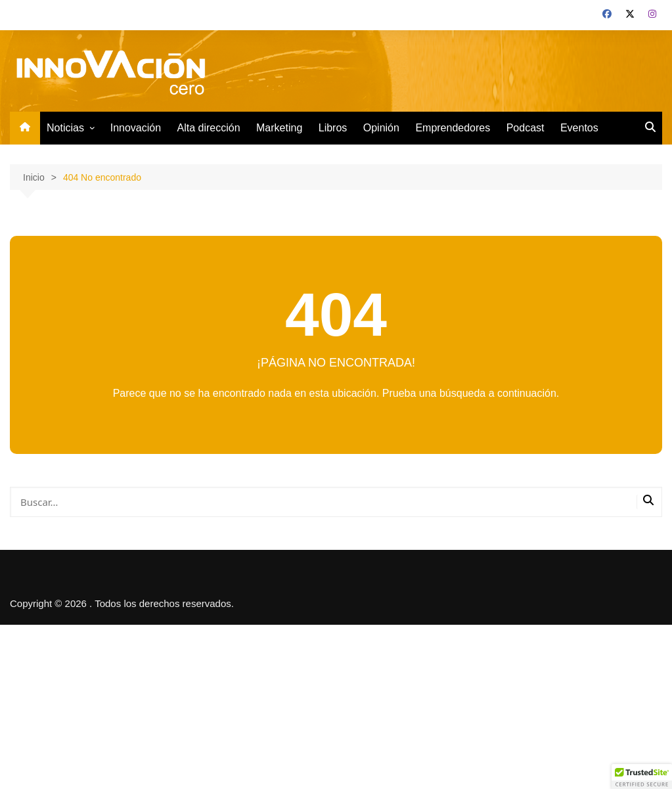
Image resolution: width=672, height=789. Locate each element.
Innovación (136, 128)
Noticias (65, 128)
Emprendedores (453, 128)
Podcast (526, 128)
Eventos (579, 128)
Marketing (279, 128)
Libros (333, 128)
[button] (642, 777)
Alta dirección (209, 128)
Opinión (381, 128)
